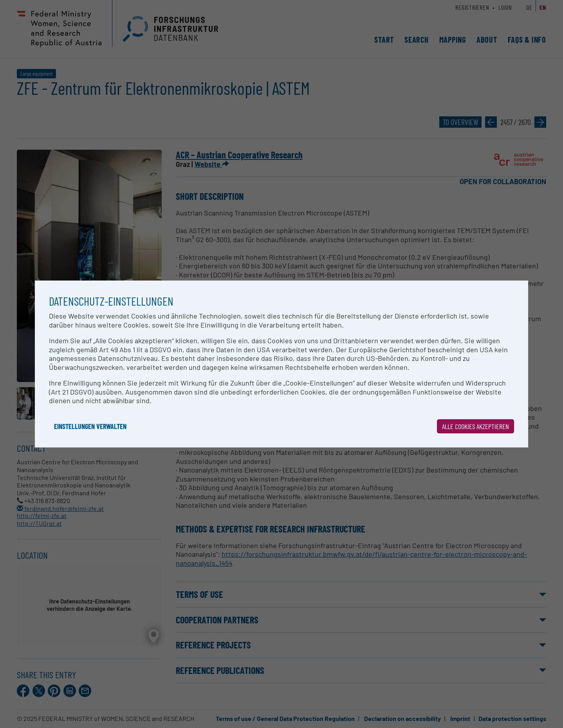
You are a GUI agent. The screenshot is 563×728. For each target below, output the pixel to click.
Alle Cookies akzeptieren (475, 426)
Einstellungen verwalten (90, 426)
